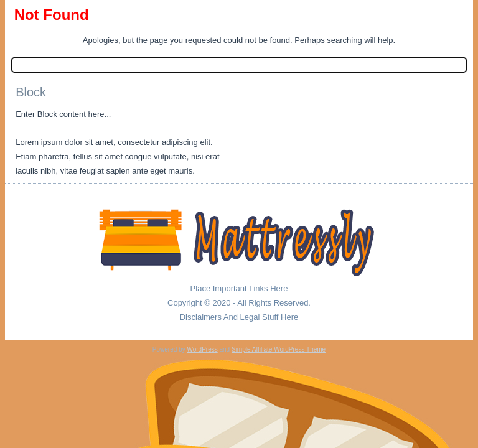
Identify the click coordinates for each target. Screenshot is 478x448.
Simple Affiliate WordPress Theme (279, 349)
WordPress (202, 349)
